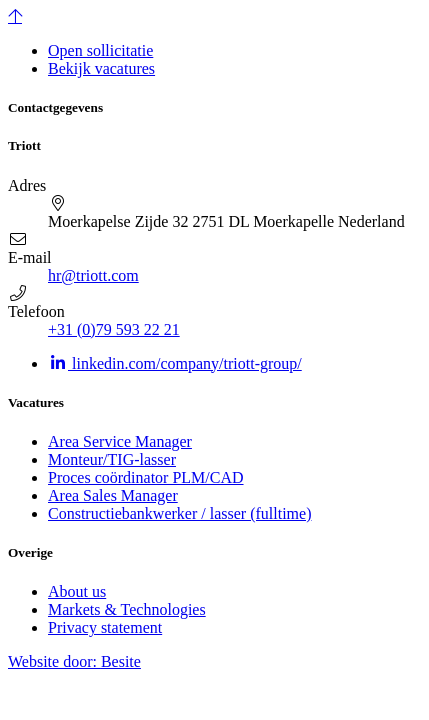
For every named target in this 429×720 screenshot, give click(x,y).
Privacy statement (105, 627)
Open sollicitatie (100, 50)
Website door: (74, 661)
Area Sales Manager (113, 495)
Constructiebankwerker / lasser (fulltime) (179, 513)
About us (77, 591)
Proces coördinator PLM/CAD (146, 477)
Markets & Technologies (127, 609)
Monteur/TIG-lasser (112, 459)
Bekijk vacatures (101, 68)
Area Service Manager (120, 441)
